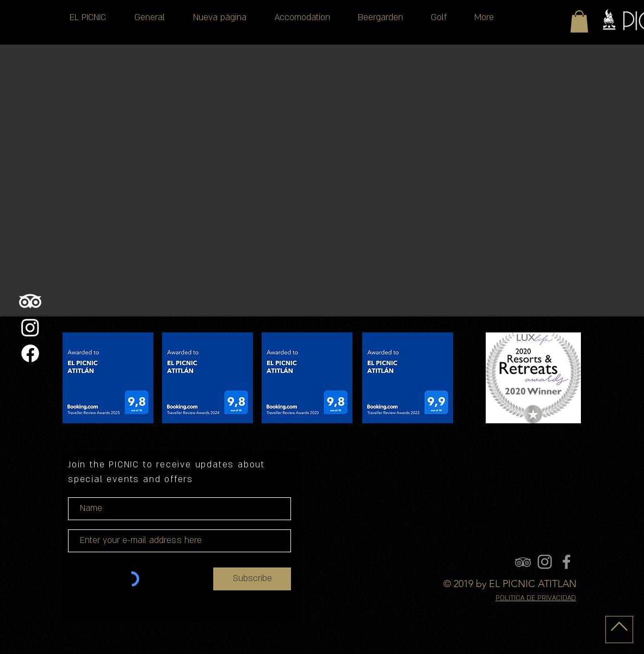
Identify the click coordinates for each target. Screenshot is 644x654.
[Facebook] (30, 353)
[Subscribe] (252, 579)
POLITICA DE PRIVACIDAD (536, 598)
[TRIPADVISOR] (523, 562)
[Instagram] (30, 327)
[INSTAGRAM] (545, 562)
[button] (579, 21)
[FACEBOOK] (566, 562)
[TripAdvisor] (30, 301)
